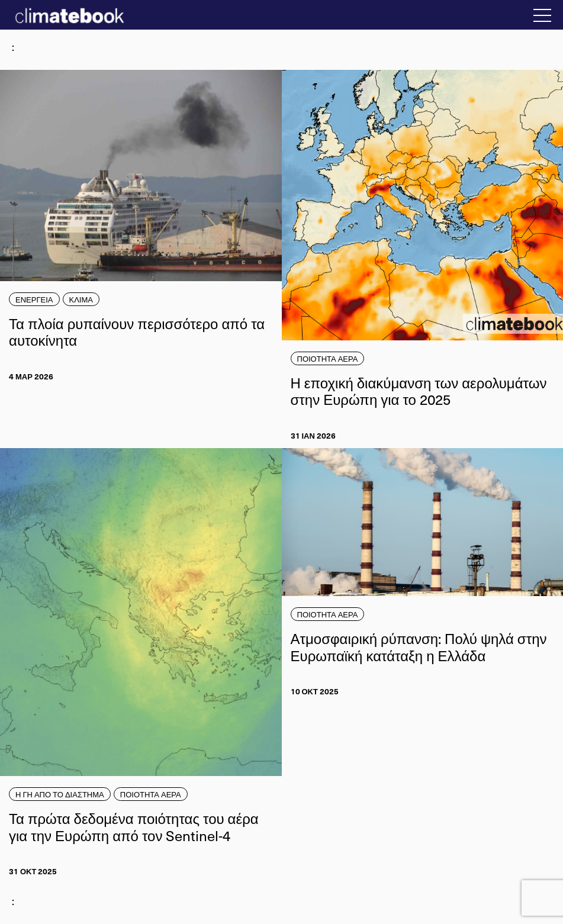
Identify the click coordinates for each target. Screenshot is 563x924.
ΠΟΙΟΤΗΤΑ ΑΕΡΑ (328, 358)
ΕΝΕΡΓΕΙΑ (34, 299)
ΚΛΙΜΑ (81, 299)
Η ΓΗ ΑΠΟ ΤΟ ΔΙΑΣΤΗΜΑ (60, 794)
